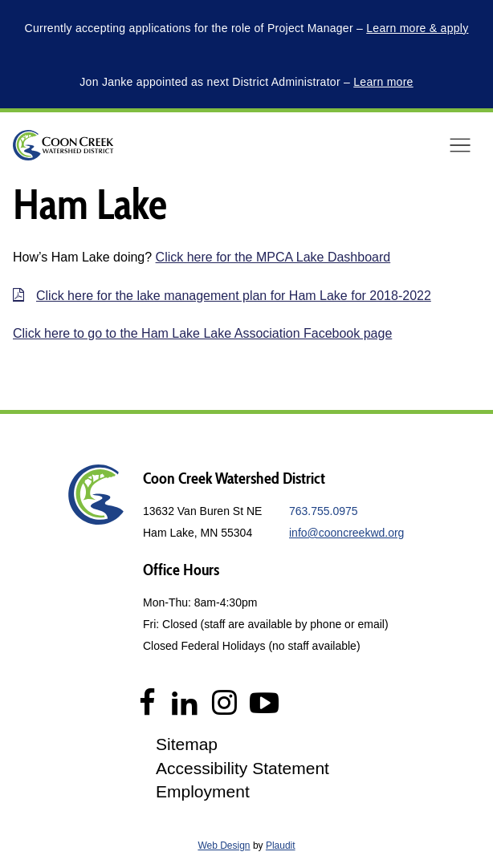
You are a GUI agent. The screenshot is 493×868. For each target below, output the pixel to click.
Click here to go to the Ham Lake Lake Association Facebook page (202, 333)
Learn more (383, 82)
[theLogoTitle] (63, 145)
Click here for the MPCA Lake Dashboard (273, 257)
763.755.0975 (324, 511)
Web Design (224, 846)
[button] (460, 145)
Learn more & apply (417, 28)
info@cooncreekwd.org (346, 533)
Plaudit (281, 846)
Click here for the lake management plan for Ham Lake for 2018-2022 (234, 296)
